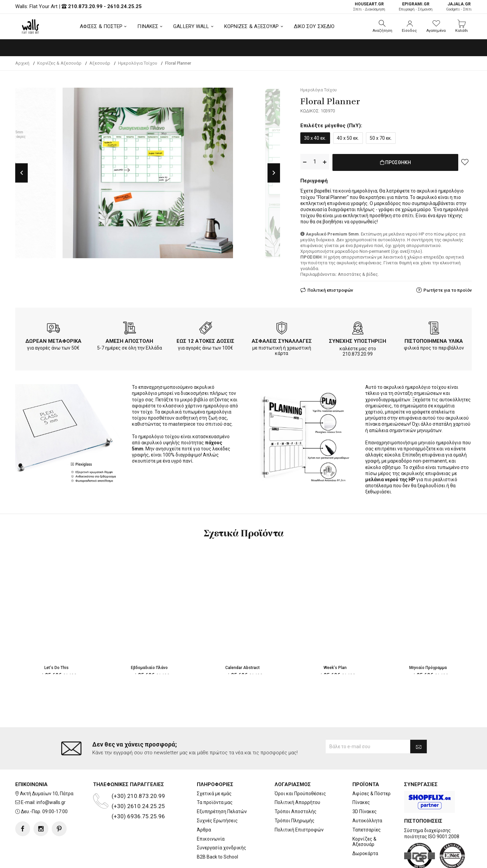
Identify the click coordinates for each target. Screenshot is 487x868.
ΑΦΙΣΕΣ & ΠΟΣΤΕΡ (101, 26)
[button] (382, 26)
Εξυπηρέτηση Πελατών (222, 784)
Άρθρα (204, 802)
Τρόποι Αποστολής (296, 784)
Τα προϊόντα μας (215, 775)
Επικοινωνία (211, 811)
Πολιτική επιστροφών (330, 289)
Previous (21, 173)
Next (274, 173)
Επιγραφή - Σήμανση (416, 7)
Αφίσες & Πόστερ (372, 766)
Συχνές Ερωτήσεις (217, 794)
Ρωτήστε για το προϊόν (448, 289)
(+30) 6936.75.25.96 (138, 789)
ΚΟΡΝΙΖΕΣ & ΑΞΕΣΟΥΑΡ (252, 26)
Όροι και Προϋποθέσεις (300, 766)
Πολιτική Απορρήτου (297, 775)
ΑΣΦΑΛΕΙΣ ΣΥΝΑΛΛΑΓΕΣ (282, 340)
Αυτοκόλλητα (367, 794)
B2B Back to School (217, 830)
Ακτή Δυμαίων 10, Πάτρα (47, 766)
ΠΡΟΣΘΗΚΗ (396, 162)
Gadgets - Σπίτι (459, 7)
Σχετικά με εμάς (214, 766)
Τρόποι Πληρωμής (295, 794)
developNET (300, 859)
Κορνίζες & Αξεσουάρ (364, 814)
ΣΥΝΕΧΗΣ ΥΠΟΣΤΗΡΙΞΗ (358, 340)
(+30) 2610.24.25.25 (138, 779)
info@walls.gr (51, 775)
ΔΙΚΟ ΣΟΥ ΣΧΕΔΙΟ (314, 26)
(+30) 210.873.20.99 (138, 769)
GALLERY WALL (191, 26)
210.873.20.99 (85, 6)
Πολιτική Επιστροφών (299, 802)
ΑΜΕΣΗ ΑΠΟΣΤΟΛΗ (129, 340)
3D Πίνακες (365, 784)
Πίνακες (361, 775)
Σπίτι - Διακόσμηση (369, 7)
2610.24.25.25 (124, 6)
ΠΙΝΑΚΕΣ (148, 26)
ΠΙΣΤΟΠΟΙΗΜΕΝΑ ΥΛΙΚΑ (434, 340)
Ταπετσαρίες (367, 802)
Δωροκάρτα (365, 826)
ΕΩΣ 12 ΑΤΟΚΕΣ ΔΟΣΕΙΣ (205, 340)
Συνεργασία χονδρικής (222, 821)
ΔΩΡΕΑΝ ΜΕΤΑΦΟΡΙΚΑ (53, 340)
